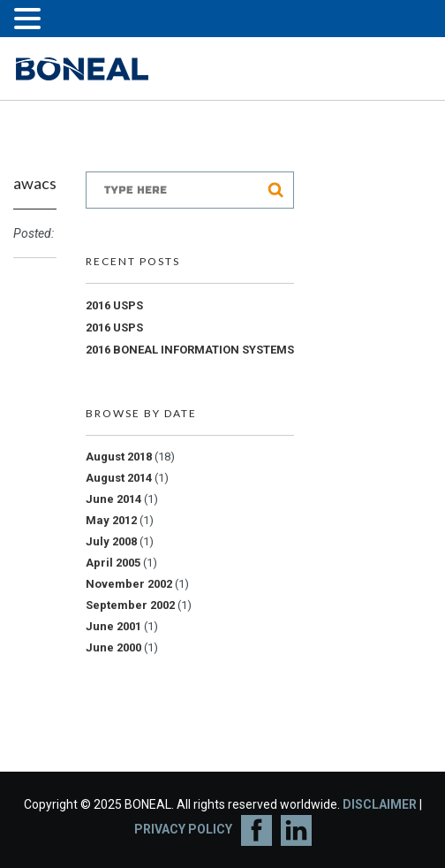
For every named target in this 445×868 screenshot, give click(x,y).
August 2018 (119, 457)
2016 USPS (114, 305)
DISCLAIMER (380, 804)
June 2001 (113, 626)
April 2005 (113, 563)
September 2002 (130, 605)
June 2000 (113, 647)
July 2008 (111, 541)
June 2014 (113, 499)
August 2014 (119, 478)
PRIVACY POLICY (183, 829)
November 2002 (129, 584)
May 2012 (111, 520)
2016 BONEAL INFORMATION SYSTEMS (190, 350)
